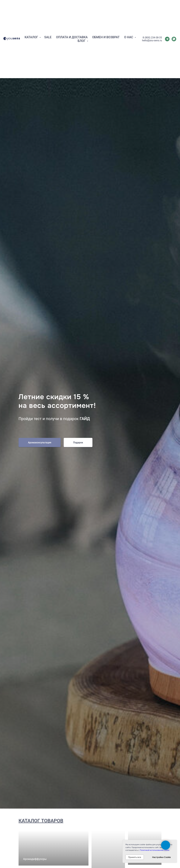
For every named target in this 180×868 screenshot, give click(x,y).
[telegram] (167, 29)
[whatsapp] (174, 29)
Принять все (135, 857)
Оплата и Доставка (72, 27)
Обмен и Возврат (106, 27)
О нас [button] (129, 27)
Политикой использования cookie (155, 850)
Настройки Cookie (161, 857)
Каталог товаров (41, 821)
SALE (48, 27)
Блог (82, 31)
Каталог (32, 27)
